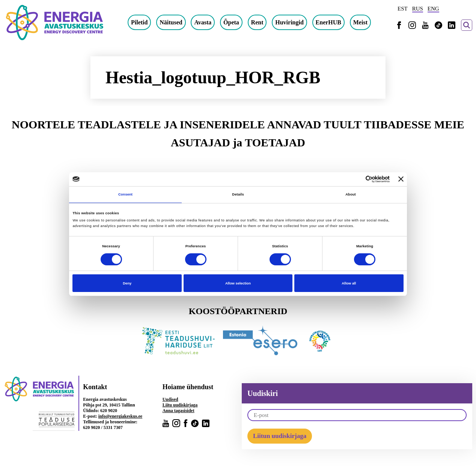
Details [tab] (238, 194)
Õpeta (231, 22)
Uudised (170, 399)
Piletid (139, 22)
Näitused (171, 22)
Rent (257, 22)
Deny (127, 283)
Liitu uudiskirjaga (180, 405)
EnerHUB (328, 22)
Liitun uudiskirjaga (280, 436)
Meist (360, 22)
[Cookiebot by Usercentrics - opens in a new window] (357, 179)
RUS (418, 9)
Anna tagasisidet (178, 411)
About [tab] (351, 194)
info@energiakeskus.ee (121, 416)
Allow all (349, 283)
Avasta (203, 22)
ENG (433, 9)
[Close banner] (401, 179)
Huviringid (289, 22)
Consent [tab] (125, 194)
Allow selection (238, 283)
